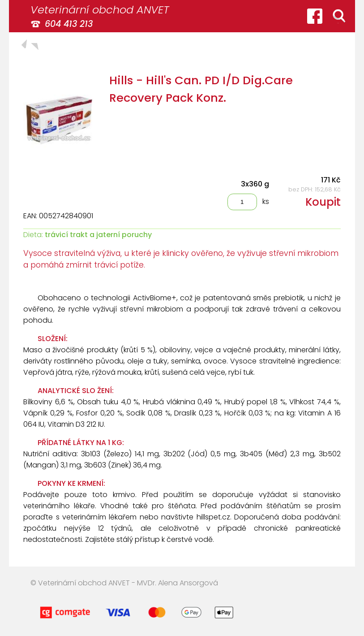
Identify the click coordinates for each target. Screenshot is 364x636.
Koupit (323, 202)
